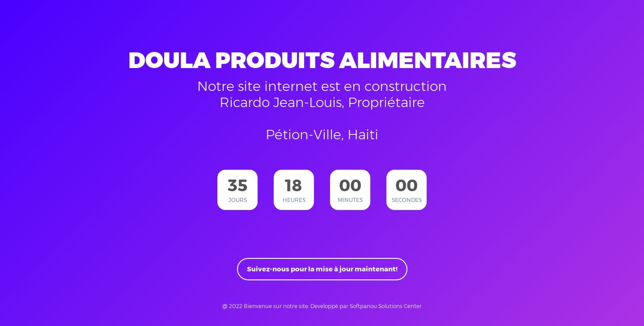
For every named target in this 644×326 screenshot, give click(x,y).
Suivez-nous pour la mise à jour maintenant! (322, 269)
